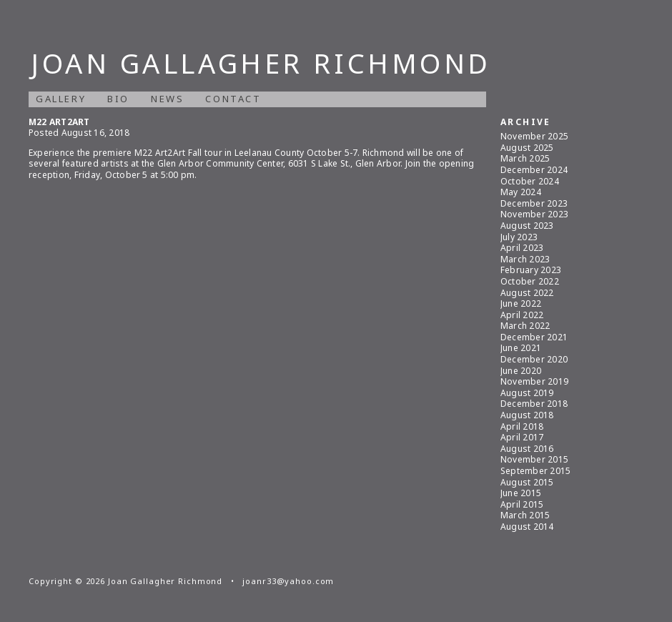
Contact (233, 99)
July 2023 (519, 237)
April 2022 (522, 315)
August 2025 (527, 148)
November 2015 (534, 459)
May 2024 (521, 192)
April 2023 (522, 248)
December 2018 (534, 404)
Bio (118, 99)
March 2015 (525, 515)
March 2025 (525, 158)
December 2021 (534, 337)
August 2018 (527, 415)
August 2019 (527, 393)
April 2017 (522, 437)
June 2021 (521, 348)
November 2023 (534, 214)
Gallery (61, 99)
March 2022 (525, 326)
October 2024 (530, 181)
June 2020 (521, 371)
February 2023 (531, 270)
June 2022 (521, 303)
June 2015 (521, 493)
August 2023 (527, 226)
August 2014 (527, 527)
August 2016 (527, 449)
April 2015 (522, 504)
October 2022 (530, 281)
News (167, 99)
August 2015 (527, 482)
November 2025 (534, 136)
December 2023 (534, 203)
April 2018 (522, 426)
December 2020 (534, 359)
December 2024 (534, 170)
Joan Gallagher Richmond (261, 63)
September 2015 (535, 471)
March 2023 (525, 259)
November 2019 (534, 381)
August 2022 (527, 293)
